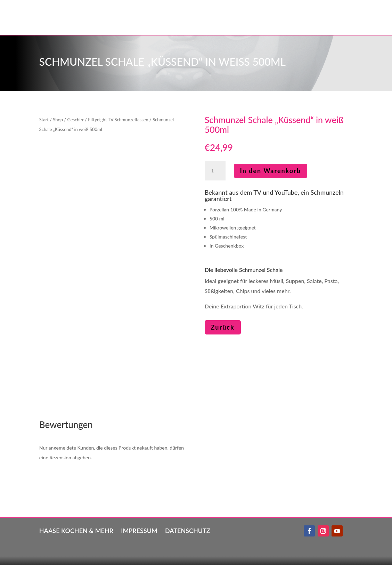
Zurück (223, 327)
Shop (58, 120)
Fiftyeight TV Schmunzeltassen (118, 120)
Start (44, 120)
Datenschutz (188, 530)
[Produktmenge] (215, 171)
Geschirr (75, 120)
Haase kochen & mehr (76, 530)
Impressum (139, 530)
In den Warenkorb (271, 171)
